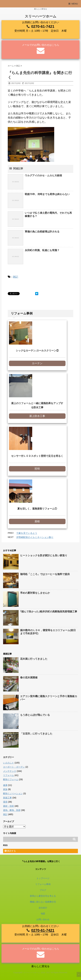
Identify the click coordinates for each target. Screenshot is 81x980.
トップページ (43, 878)
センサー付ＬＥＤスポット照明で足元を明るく (37, 456)
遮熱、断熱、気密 (12, 810)
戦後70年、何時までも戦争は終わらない (47, 194)
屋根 (37, 521)
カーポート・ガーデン (14, 767)
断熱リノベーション (13, 793)
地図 (43, 914)
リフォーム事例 (43, 884)
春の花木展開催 (29, 678)
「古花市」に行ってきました (36, 734)
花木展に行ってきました (34, 659)
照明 (37, 469)
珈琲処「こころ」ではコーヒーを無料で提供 (45, 574)
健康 (5, 785)
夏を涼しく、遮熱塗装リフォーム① (37, 509)
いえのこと (9, 763)
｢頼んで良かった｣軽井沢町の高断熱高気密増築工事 (49, 612)
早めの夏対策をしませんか (35, 593)
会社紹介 (43, 908)
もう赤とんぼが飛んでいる (35, 715)
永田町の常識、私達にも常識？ (42, 250)
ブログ (43, 890)
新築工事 (7, 798)
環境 (5, 802)
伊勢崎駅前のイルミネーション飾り (35, 537)
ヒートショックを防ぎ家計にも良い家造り (44, 555)
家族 (5, 789)
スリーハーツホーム (41, 16)
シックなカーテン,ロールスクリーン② (37, 351)
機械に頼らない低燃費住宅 (43, 902)
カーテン (37, 363)
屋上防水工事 (37, 416)
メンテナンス (10, 771)
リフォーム (9, 775)
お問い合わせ (43, 919)
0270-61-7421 (43, 27)
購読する (10, 851)
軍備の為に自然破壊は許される (42, 232)
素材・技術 (9, 806)
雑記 (15, 277)
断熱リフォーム (11, 779)
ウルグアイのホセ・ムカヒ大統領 (43, 175)
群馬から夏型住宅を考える (43, 896)
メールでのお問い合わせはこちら (41, 45)
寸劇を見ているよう (27, 533)
